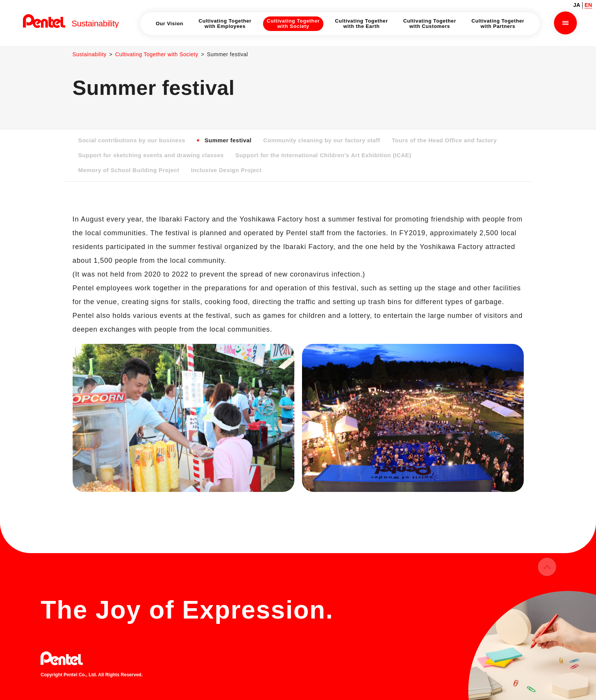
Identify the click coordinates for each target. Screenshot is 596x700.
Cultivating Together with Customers (430, 24)
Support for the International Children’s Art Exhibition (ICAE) (326, 155)
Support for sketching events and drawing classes (152, 155)
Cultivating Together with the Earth (361, 24)
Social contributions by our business (132, 140)
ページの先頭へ (547, 574)
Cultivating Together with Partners (498, 24)
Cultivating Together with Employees (225, 24)
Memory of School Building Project (129, 170)
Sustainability (90, 54)
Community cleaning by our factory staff (324, 140)
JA (577, 5)
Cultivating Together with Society (158, 54)
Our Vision (169, 24)
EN (588, 5)
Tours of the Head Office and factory (448, 140)
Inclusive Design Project (227, 170)
